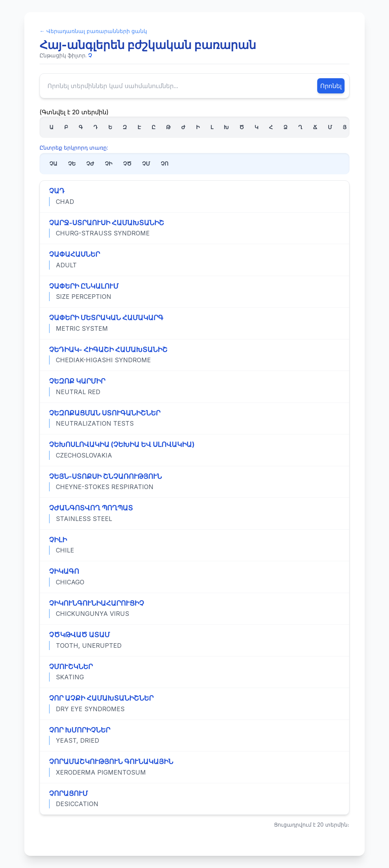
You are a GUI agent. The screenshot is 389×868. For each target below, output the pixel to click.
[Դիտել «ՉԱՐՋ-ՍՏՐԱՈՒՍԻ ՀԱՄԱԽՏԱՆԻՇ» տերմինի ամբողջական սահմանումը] (194, 228)
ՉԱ (53, 163)
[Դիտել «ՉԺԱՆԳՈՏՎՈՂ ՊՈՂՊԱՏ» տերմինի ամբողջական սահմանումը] (194, 513)
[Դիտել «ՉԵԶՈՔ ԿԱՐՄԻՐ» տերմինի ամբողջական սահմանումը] (194, 387)
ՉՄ (146, 163)
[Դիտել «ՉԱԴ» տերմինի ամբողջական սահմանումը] (194, 196)
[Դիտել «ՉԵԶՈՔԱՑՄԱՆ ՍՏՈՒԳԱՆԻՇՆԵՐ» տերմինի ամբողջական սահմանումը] (194, 418)
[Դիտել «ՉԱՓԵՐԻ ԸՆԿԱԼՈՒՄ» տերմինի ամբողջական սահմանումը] (194, 292)
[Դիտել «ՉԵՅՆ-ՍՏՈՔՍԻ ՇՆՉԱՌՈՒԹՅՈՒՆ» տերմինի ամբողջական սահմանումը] (194, 482)
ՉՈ (164, 163)
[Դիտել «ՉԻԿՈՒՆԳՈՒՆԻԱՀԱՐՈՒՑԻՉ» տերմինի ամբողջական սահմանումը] (194, 609)
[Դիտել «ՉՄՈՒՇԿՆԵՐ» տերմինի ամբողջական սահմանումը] (194, 672)
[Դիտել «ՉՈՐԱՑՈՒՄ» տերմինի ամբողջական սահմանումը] (194, 799)
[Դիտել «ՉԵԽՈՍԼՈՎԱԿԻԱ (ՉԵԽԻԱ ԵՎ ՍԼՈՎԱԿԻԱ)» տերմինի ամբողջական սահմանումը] (194, 450)
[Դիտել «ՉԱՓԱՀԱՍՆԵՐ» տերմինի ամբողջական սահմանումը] (194, 260)
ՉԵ (72, 163)
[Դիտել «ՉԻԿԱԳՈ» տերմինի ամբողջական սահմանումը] (194, 577)
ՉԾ (127, 163)
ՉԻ (109, 163)
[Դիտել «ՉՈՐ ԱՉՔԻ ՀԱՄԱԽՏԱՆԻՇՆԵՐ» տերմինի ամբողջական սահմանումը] (194, 704)
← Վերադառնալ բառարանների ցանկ (93, 31)
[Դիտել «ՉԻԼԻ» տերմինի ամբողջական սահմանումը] (194, 545)
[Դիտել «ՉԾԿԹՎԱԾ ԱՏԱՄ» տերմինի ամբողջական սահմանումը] (194, 640)
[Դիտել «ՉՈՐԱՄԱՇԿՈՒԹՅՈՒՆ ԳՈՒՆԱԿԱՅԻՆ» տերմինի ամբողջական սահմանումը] (194, 767)
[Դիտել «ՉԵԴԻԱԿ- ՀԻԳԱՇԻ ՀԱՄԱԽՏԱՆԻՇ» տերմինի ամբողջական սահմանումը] (194, 355)
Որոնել (331, 86)
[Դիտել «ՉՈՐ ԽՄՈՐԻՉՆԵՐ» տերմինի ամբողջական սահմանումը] (194, 735)
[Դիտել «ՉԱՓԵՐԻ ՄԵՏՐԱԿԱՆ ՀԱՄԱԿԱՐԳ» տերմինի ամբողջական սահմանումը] (194, 323)
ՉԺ (90, 163)
